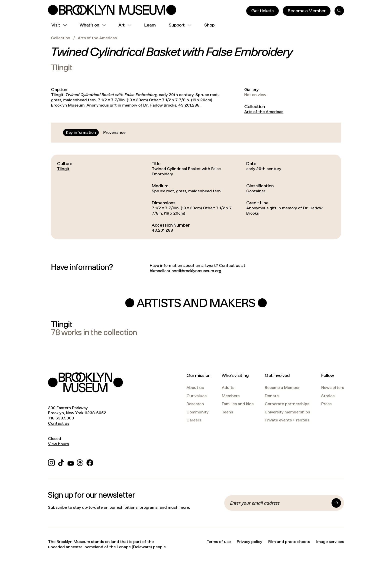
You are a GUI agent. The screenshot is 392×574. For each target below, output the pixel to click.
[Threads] (80, 462)
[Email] (279, 503)
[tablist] (96, 133)
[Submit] (336, 503)
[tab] (81, 133)
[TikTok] (61, 462)
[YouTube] (71, 462)
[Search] (339, 11)
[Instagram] (51, 462)
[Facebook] (90, 462)
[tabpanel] (196, 197)
